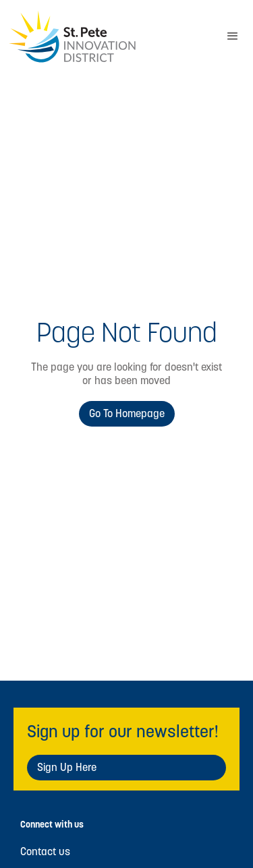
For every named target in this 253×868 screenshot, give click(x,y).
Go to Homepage (127, 413)
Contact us (45, 852)
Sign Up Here (67, 767)
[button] (233, 36)
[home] (106, 37)
